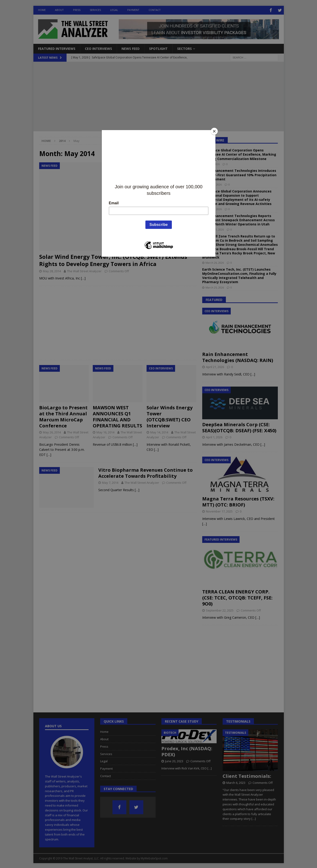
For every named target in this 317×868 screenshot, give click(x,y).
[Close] (214, 131)
